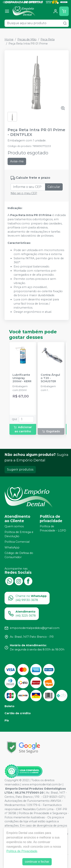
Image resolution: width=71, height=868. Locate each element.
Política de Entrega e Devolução (19, 534)
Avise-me (17, 161)
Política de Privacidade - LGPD (53, 529)
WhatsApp (12, 547)
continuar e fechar (37, 862)
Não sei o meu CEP (24, 193)
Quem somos (14, 527)
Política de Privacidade (22, 851)
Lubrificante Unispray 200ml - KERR (22, 378)
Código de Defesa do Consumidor (19, 555)
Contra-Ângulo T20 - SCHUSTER (50, 378)
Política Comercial (17, 542)
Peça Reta (48, 39)
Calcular (54, 187)
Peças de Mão (27, 39)
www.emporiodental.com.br (42, 784)
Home (9, 39)
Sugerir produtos (20, 470)
